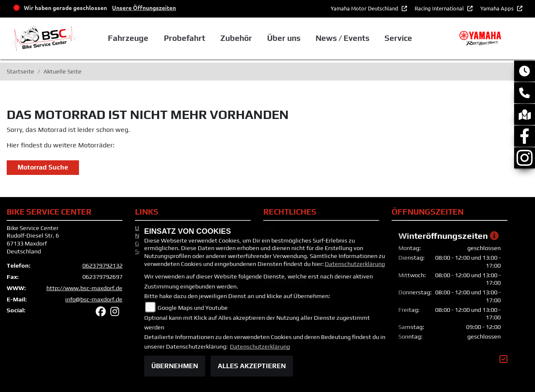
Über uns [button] (284, 38)
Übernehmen (175, 366)
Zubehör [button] (236, 38)
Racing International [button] (440, 8)
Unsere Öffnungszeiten (144, 8)
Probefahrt (185, 38)
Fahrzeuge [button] (128, 38)
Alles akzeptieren (252, 366)
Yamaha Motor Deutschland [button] (365, 8)
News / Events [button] (343, 38)
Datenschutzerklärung (355, 264)
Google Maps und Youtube (193, 308)
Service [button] (398, 38)
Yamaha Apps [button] (498, 8)
